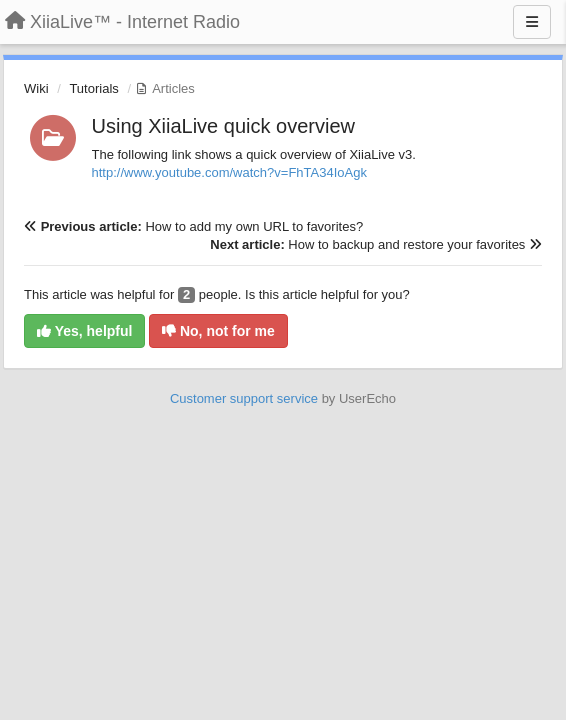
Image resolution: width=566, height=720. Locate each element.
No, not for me (218, 331)
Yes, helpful (84, 331)
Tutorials (93, 88)
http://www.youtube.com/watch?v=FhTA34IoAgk (229, 172)
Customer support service (244, 398)
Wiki (36, 88)
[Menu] (532, 22)
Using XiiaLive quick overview (223, 126)
